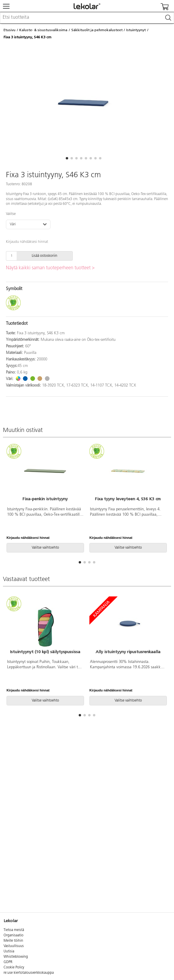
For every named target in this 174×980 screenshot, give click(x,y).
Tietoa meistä (14, 930)
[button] (67, 158)
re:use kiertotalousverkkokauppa (29, 973)
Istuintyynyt (136, 30)
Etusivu (10, 30)
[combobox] (87, 18)
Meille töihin (13, 941)
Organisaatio (14, 935)
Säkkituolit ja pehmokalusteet (97, 30)
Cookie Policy (14, 968)
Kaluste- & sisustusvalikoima (43, 30)
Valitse (11, 214)
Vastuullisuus (14, 946)
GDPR (8, 962)
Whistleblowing (16, 957)
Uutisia (9, 951)
